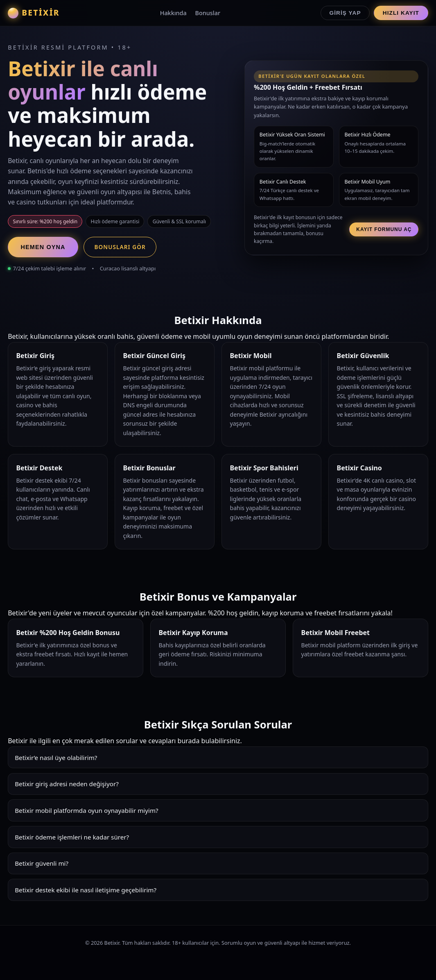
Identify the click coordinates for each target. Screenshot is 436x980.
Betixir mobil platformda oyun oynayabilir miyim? (87, 810)
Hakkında (173, 13)
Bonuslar (208, 13)
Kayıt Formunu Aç (384, 229)
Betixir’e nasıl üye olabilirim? (56, 758)
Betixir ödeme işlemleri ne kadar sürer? (72, 837)
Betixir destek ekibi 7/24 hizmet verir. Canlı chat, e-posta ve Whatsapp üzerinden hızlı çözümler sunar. (218, 893)
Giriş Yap (345, 13)
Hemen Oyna (43, 247)
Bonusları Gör (120, 247)
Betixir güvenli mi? (42, 863)
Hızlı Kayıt (401, 13)
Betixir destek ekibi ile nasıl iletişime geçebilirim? (86, 890)
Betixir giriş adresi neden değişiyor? (67, 784)
